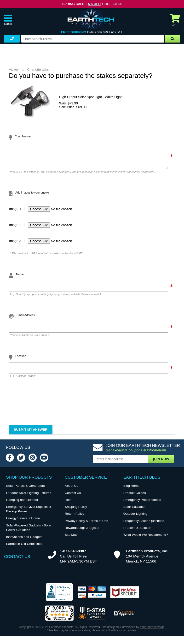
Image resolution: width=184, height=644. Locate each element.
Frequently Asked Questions (144, 524)
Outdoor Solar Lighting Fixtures (29, 496)
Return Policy (74, 517)
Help (68, 503)
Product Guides (135, 496)
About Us (71, 489)
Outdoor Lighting (135, 517)
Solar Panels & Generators (26, 489)
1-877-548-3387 (73, 555)
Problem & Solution (137, 531)
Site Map (71, 538)
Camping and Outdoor (22, 503)
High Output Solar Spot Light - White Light (90, 97)
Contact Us (73, 496)
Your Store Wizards (152, 631)
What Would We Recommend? (146, 538)
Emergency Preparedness (142, 503)
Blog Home (131, 489)
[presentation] (46, 408)
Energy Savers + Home (23, 522)
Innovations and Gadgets (24, 540)
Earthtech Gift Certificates (25, 547)
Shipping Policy (76, 510)
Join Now (161, 463)
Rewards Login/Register (82, 531)
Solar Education (135, 510)
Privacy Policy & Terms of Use (86, 524)
